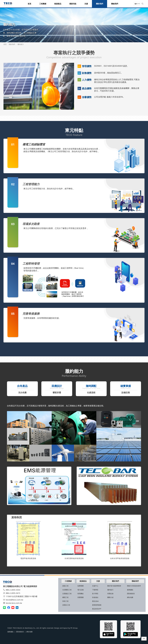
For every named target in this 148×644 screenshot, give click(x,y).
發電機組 (76, 593)
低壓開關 (76, 586)
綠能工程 (60, 586)
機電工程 (60, 597)
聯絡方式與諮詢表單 (133, 586)
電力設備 (76, 589)
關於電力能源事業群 (112, 586)
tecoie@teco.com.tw (14, 600)
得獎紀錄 (108, 593)
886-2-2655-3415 (12, 593)
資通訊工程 (61, 605)
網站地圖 (129, 597)
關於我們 (114, 581)
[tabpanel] (74, 25)
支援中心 (92, 586)
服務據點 (129, 589)
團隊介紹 (108, 597)
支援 (95, 581)
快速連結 (92, 597)
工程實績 (64, 581)
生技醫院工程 (62, 589)
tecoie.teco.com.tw (13, 603)
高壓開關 (76, 597)
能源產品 (79, 581)
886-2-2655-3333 (12, 590)
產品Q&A (92, 601)
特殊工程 (60, 601)
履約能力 (108, 589)
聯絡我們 (134, 581)
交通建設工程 (62, 593)
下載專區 (92, 589)
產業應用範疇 (94, 605)
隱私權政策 (129, 593)
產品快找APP (94, 609)
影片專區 (92, 593)
